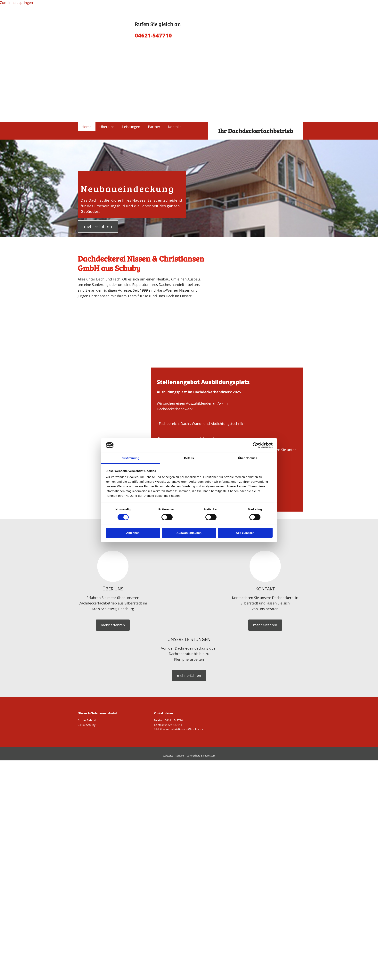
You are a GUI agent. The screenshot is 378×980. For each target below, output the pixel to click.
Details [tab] (189, 458)
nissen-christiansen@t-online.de (183, 729)
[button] (98, 227)
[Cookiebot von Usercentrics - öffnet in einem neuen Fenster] (255, 445)
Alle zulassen (245, 533)
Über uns (107, 127)
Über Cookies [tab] (248, 458)
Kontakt (174, 127)
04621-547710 (174, 720)
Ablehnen (133, 533)
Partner (154, 127)
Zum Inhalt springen (16, 3)
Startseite (168, 756)
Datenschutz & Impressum (201, 756)
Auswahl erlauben (189, 533)
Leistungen (131, 127)
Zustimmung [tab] (131, 458)
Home (87, 127)
